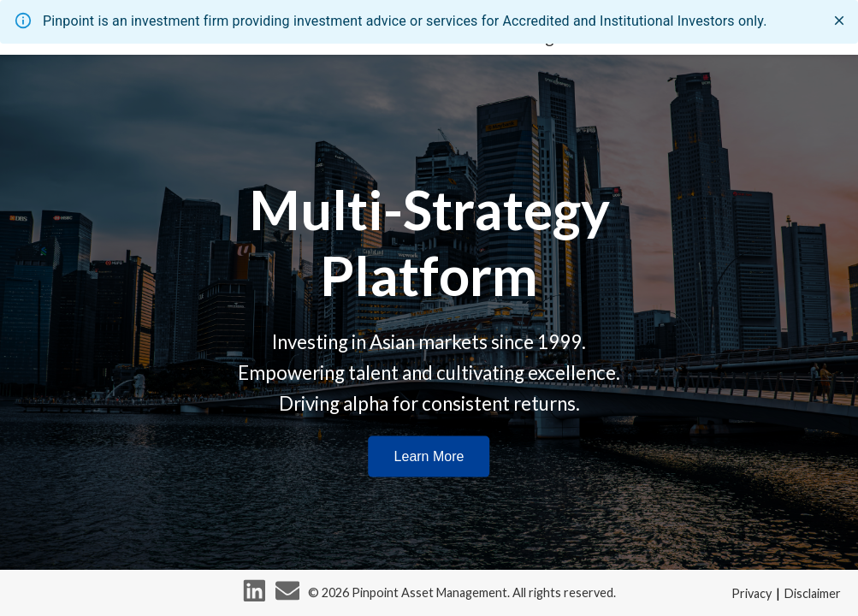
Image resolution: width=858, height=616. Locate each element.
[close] (839, 21)
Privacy (751, 593)
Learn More (429, 456)
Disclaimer (813, 593)
